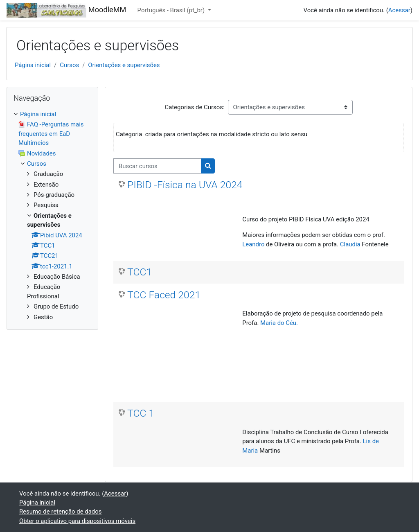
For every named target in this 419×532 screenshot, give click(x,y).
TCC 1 (141, 413)
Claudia (351, 244)
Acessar (399, 10)
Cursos (69, 65)
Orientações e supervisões (124, 65)
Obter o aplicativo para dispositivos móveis (77, 521)
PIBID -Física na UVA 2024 (185, 185)
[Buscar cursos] (157, 166)
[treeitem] (52, 216)
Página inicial (33, 65)
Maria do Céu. (279, 323)
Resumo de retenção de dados (60, 512)
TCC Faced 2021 (164, 295)
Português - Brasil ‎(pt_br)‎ (172, 10)
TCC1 (140, 272)
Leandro (253, 244)
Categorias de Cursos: (194, 107)
